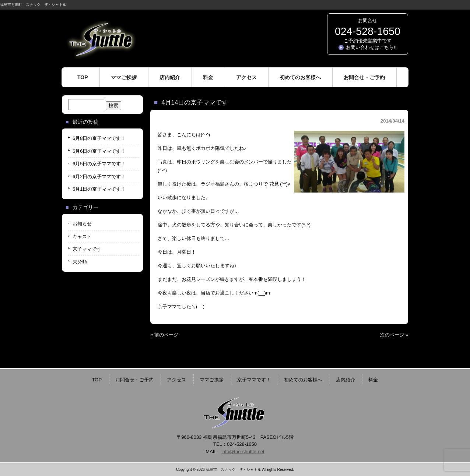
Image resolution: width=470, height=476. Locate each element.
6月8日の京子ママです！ (99, 138)
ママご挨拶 (212, 380)
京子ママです (87, 249)
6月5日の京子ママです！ (99, 164)
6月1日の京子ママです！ (99, 189)
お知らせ (82, 224)
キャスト (82, 237)
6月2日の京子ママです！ (99, 177)
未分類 (80, 262)
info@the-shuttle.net (243, 452)
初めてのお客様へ (303, 380)
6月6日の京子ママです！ (99, 151)
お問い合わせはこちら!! (371, 47)
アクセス (176, 380)
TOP (97, 380)
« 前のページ (164, 335)
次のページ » (394, 335)
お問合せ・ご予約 (134, 380)
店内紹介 (346, 380)
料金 (373, 380)
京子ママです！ (254, 380)
